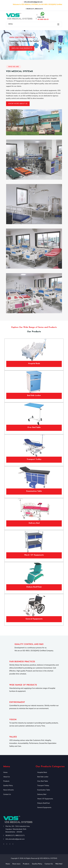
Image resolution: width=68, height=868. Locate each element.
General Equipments (34, 619)
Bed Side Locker (34, 396)
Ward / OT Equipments (34, 555)
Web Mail (59, 864)
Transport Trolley (34, 459)
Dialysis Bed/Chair (34, 587)
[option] (34, 45)
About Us (7, 777)
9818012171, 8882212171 (34, 9)
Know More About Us (18, 104)
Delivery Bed (34, 523)
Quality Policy (8, 785)
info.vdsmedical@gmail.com (15, 839)
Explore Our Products (22, 49)
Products (6, 781)
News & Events (8, 790)
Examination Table (34, 491)
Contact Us (7, 794)
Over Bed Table (34, 427)
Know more (16, 864)
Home (5, 772)
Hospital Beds (34, 364)
